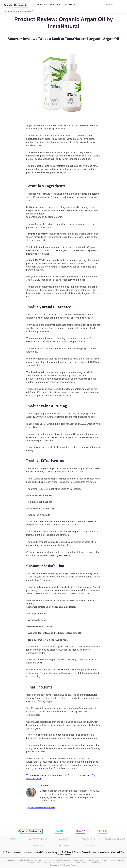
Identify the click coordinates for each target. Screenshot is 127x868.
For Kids (69, 5)
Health (42, 5)
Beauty (55, 5)
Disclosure (63, 845)
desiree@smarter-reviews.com (42, 808)
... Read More (95, 862)
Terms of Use (38, 845)
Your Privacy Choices (114, 839)
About (13, 839)
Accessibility (89, 845)
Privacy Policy (89, 839)
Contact (63, 839)
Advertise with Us (38, 839)
